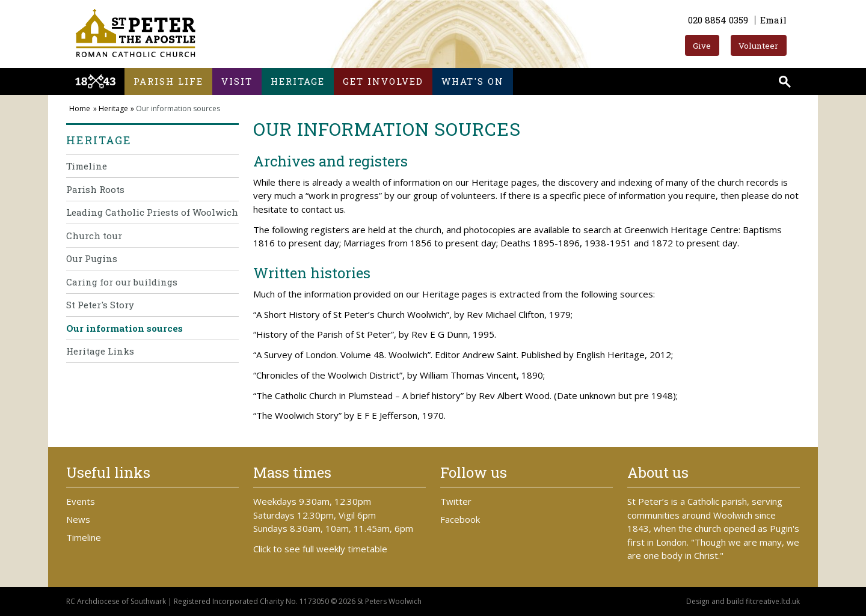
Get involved (383, 81)
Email (773, 20)
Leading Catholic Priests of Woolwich (152, 212)
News (78, 519)
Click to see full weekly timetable (320, 549)
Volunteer (758, 46)
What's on (473, 81)
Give (702, 46)
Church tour (94, 236)
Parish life (168, 81)
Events (81, 501)
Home (80, 108)
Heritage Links (100, 351)
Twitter (456, 501)
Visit (237, 81)
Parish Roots (95, 189)
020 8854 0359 (718, 20)
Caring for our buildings (122, 282)
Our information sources (124, 328)
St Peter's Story (100, 305)
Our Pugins (92, 258)
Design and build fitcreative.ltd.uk (743, 601)
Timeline (87, 166)
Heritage (298, 81)
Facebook (460, 519)
